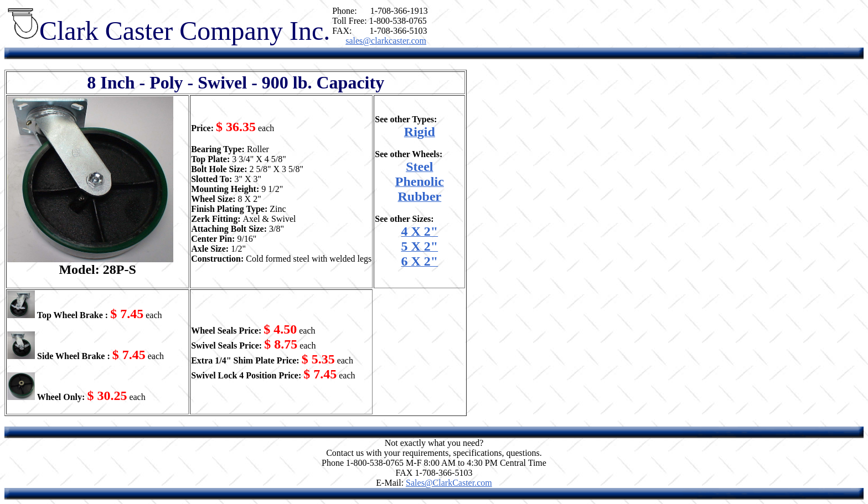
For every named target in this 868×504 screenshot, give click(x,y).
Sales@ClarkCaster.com (449, 483)
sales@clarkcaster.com (386, 41)
